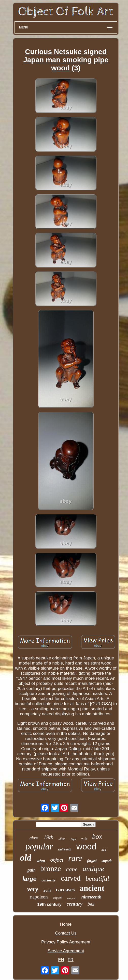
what (41, 861)
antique (93, 869)
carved (71, 878)
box (97, 836)
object (57, 860)
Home (66, 924)
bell (91, 904)
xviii (47, 890)
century (75, 904)
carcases (65, 890)
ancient (92, 888)
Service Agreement (66, 951)
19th (48, 837)
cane (72, 869)
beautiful (97, 879)
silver (62, 839)
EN (61, 960)
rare (75, 858)
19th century (49, 904)
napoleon (39, 897)
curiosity (49, 880)
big (104, 850)
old (26, 858)
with (84, 838)
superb (106, 861)
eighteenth (65, 849)
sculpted (72, 898)
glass (34, 838)
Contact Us (66, 933)
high (73, 839)
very (33, 889)
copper (57, 898)
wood (86, 847)
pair (31, 870)
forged (92, 861)
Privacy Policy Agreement (66, 942)
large (29, 879)
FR (71, 960)
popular (39, 847)
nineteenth (91, 897)
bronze (51, 868)
